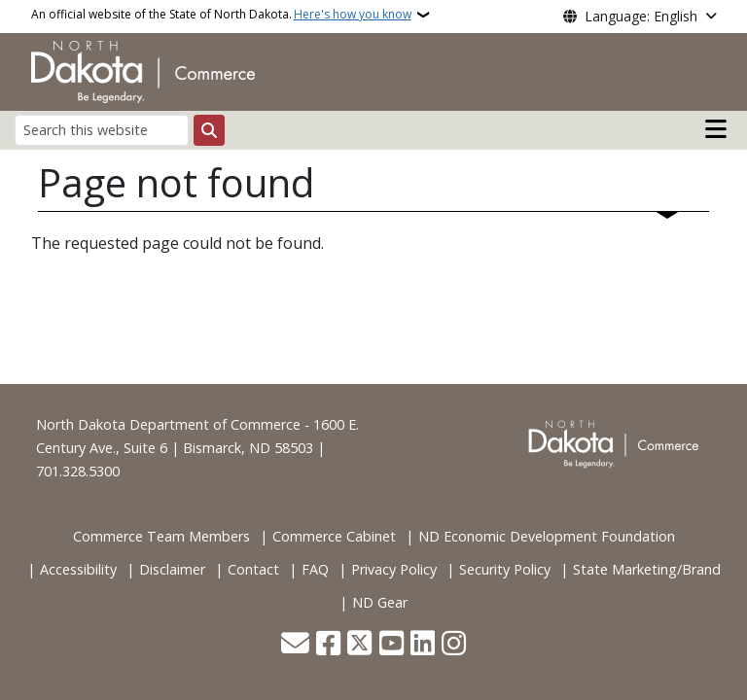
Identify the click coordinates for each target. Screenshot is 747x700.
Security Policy (505, 569)
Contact (253, 569)
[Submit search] (209, 130)
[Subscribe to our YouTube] (391, 645)
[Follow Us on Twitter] (359, 645)
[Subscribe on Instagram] (454, 645)
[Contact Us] (295, 645)
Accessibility (78, 569)
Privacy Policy (394, 569)
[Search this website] (102, 130)
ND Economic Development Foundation (547, 536)
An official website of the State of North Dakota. (221, 15)
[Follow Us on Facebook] (328, 645)
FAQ (315, 569)
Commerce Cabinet (334, 536)
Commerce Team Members (161, 536)
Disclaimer (172, 569)
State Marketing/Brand (647, 569)
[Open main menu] (716, 129)
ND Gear (380, 602)
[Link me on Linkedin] (423, 645)
